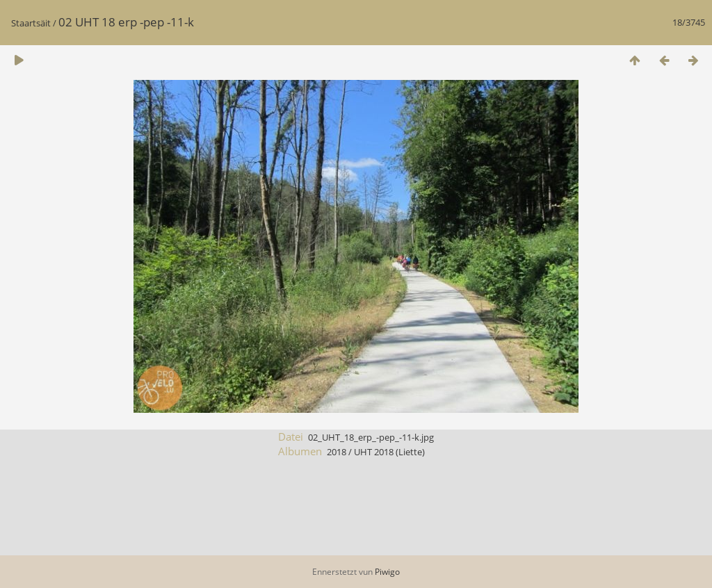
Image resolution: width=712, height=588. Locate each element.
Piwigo (387, 572)
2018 (337, 452)
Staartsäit (31, 23)
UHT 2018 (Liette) (389, 452)
